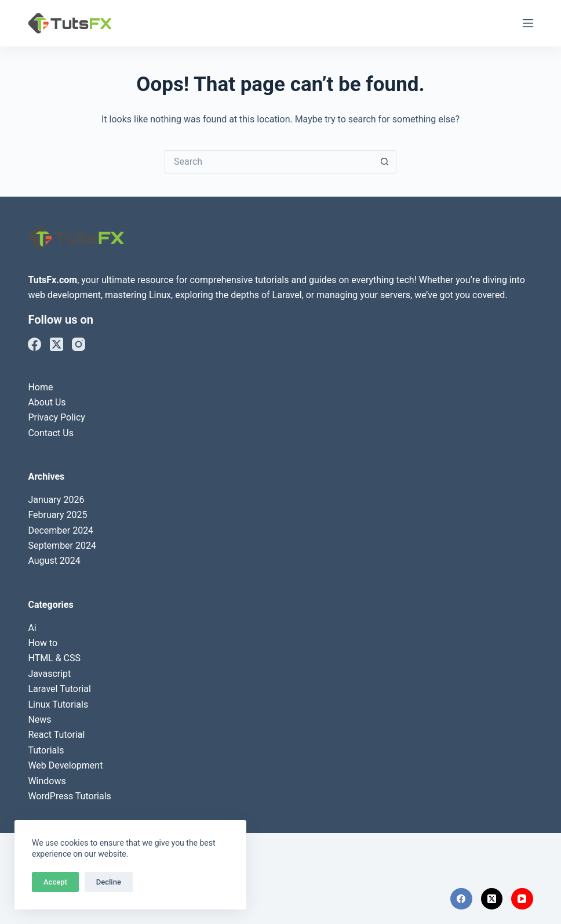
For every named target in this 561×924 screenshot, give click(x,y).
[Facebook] (34, 344)
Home (40, 387)
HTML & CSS (54, 658)
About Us (47, 402)
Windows (47, 781)
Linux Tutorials (58, 704)
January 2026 (56, 500)
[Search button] (385, 162)
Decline (109, 882)
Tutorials (46, 750)
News (39, 720)
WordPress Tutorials (69, 796)
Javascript (49, 674)
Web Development (65, 765)
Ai (32, 628)
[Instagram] (79, 344)
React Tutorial (56, 735)
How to (43, 643)
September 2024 (62, 546)
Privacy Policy (57, 417)
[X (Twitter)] (57, 344)
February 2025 (57, 515)
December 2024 (61, 530)
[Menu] (528, 23)
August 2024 (54, 561)
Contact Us (51, 433)
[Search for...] (269, 162)
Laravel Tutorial (59, 689)
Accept (55, 882)
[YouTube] (522, 899)
